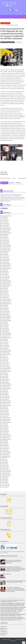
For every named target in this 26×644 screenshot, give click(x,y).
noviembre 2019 (6, 318)
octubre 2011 (5, 455)
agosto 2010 (5, 476)
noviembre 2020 (6, 301)
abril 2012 (4, 445)
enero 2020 (5, 315)
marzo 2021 (5, 294)
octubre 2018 (5, 336)
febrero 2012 (5, 449)
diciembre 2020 (6, 299)
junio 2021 (4, 290)
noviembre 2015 (6, 385)
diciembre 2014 (5, 401)
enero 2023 (5, 262)
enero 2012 (4, 450)
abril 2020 (4, 310)
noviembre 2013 (6, 419)
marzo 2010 (5, 484)
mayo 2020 (4, 308)
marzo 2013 (5, 430)
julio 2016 (4, 373)
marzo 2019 (5, 328)
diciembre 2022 (6, 264)
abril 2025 (4, 222)
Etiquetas (18, 183)
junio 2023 (4, 254)
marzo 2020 (5, 311)
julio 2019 (4, 322)
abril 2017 (4, 361)
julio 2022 (4, 270)
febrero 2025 (5, 225)
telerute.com (13, 640)
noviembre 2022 (6, 265)
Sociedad (3, 633)
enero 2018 (4, 348)
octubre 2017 (5, 353)
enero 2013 (4, 433)
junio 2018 (4, 341)
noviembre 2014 (6, 402)
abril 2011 (4, 464)
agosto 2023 (5, 251)
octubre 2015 (5, 387)
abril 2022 (4, 274)
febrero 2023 (5, 261)
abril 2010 (4, 482)
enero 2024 (5, 244)
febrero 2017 (5, 364)
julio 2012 (4, 441)
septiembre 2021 (6, 285)
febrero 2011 (5, 467)
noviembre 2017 (5, 351)
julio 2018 (4, 339)
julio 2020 (4, 305)
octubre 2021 (5, 284)
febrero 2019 (5, 330)
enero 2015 (4, 399)
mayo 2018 (4, 342)
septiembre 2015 (6, 388)
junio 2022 (4, 271)
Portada (2, 632)
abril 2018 (4, 344)
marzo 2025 (5, 224)
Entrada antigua (22, 178)
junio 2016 (4, 375)
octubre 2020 (5, 302)
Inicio (14, 178)
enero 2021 (4, 298)
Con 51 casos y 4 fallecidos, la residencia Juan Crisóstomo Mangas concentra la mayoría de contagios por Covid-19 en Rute (16, 590)
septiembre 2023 (6, 250)
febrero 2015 (5, 398)
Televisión (9, 574)
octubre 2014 (5, 404)
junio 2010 (4, 479)
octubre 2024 (5, 231)
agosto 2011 (5, 458)
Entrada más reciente (5, 178)
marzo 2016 (5, 379)
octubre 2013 (5, 421)
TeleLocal (3, 635)
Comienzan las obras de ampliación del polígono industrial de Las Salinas (16, 581)
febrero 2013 (5, 432)
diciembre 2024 (6, 228)
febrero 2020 (5, 313)
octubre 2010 (5, 473)
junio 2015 (4, 392)
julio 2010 (4, 478)
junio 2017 (4, 358)
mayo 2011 (4, 462)
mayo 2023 (4, 256)
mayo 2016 (4, 376)
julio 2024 (4, 236)
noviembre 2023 (6, 247)
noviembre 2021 (6, 282)
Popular (12, 183)
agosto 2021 (5, 287)
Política (2, 630)
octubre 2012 (5, 438)
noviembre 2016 (6, 368)
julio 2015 (4, 390)
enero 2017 (4, 365)
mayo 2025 (4, 221)
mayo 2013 (4, 427)
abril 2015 (4, 395)
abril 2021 (4, 293)
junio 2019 (4, 324)
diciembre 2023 (6, 245)
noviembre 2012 (6, 436)
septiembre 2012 (6, 439)
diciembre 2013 (5, 418)
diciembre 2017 (5, 350)
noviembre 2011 (5, 453)
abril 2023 (4, 257)
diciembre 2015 (5, 384)
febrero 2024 (5, 242)
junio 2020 (4, 307)
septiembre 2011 (6, 456)
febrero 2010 (5, 486)
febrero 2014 (5, 415)
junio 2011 (4, 461)
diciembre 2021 (5, 281)
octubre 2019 (5, 319)
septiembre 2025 (6, 216)
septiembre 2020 (6, 304)
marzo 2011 (4, 465)
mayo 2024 (5, 239)
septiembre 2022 (6, 268)
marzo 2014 (5, 413)
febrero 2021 (5, 296)
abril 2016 (4, 378)
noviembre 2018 (6, 334)
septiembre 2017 (6, 355)
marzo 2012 (5, 447)
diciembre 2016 (5, 367)
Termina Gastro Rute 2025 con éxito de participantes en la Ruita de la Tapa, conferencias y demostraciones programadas (13, 614)
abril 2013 (4, 428)
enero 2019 (4, 331)
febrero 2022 (5, 278)
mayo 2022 (4, 273)
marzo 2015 (5, 396)
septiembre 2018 (6, 338)
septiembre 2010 (6, 475)
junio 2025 (4, 219)
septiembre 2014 (6, 405)
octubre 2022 (5, 267)
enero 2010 (4, 487)
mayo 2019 (4, 325)
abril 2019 (4, 327)
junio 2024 (4, 237)
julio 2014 (4, 407)
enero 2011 (4, 469)
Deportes (3, 628)
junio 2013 (4, 425)
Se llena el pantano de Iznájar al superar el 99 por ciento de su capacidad (14, 562)
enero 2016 (4, 382)
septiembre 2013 (6, 422)
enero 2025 (5, 227)
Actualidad (4, 183)
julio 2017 (4, 356)
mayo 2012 (4, 444)
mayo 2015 (4, 393)
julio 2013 (4, 424)
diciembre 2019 (5, 316)
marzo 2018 (5, 345)
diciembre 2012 (5, 435)
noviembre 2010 (6, 472)
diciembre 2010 (5, 470)
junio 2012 (4, 442)
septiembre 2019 (6, 321)
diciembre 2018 (5, 333)
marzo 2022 (5, 276)
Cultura (2, 627)
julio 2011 (4, 459)
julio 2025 (4, 217)
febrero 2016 (5, 381)
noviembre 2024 (6, 230)
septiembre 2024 (6, 233)
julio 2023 (4, 253)
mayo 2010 (4, 481)
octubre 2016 (5, 370)
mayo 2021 (4, 291)
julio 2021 (4, 288)
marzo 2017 (4, 362)
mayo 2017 (4, 359)
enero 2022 (5, 279)
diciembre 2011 (5, 452)
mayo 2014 (4, 410)
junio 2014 (4, 408)
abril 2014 (4, 412)
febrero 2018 (5, 347)
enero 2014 (4, 416)
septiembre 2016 (6, 371)
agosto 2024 (5, 234)
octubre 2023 (5, 248)
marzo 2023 (5, 259)
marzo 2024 (5, 241)
